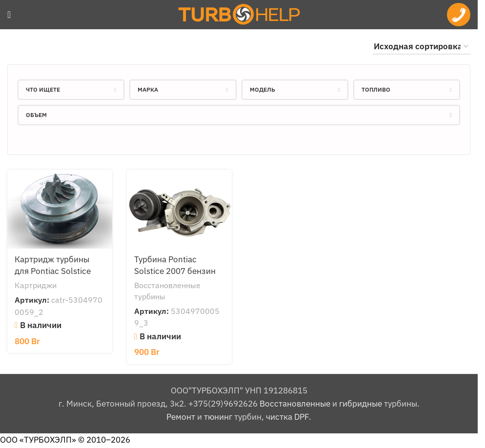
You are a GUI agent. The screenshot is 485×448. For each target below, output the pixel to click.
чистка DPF (287, 417)
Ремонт (181, 417)
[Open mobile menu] (9, 15)
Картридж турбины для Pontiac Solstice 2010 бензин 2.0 (53, 271)
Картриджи (36, 285)
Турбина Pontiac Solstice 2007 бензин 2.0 (175, 271)
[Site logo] (239, 14)
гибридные (361, 404)
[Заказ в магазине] (422, 47)
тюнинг (218, 417)
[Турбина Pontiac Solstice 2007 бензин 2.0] (179, 209)
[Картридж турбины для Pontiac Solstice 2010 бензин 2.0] (60, 209)
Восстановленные (295, 404)
